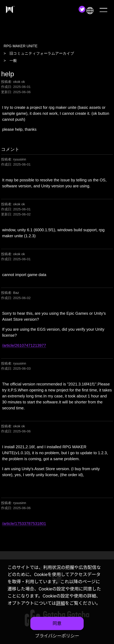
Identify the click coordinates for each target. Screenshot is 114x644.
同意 (57, 623)
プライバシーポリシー (57, 636)
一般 (13, 61)
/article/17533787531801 (24, 524)
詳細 (61, 603)
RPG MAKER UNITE (21, 46)
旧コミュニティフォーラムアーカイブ (42, 53)
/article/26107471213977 (24, 345)
